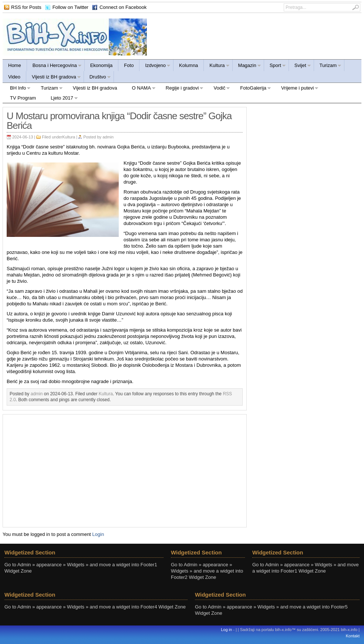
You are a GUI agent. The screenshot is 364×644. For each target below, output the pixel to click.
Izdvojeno (155, 66)
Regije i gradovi (181, 89)
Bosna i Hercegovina (54, 66)
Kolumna (188, 65)
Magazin (247, 66)
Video (14, 77)
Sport (275, 66)
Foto (129, 65)
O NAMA (140, 89)
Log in (226, 630)
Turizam (328, 66)
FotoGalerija (252, 89)
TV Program (23, 98)
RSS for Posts (26, 7)
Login (98, 534)
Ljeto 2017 (61, 99)
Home (15, 65)
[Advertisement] (125, 470)
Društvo (97, 78)
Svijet (300, 66)
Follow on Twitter (70, 7)
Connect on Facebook (123, 7)
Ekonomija (102, 65)
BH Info (17, 89)
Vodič (218, 89)
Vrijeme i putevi (296, 89)
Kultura (217, 66)
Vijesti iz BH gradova (54, 78)
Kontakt (353, 636)
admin (108, 137)
